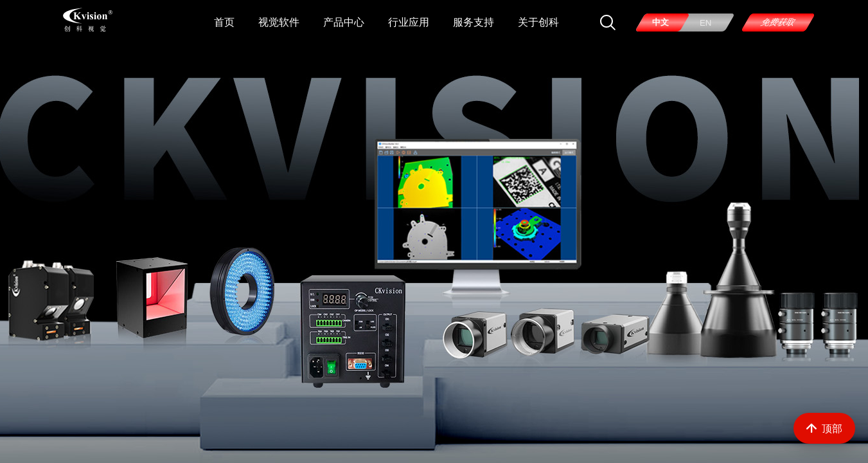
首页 (224, 22)
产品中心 (344, 22)
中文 (660, 22)
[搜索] (608, 23)
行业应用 (409, 22)
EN (706, 23)
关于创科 (538, 22)
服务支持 (474, 22)
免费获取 (778, 22)
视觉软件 (279, 22)
